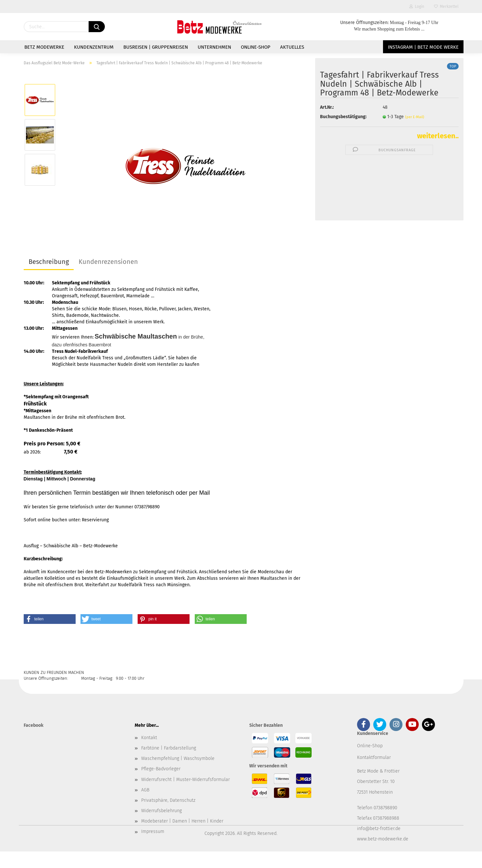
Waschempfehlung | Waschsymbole (178, 758)
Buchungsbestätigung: (343, 117)
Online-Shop (256, 47)
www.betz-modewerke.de (383, 839)
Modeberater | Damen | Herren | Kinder (182, 821)
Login (417, 6)
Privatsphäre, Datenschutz (168, 800)
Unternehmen (214, 47)
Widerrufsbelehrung (161, 811)
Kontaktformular (374, 757)
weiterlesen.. (438, 136)
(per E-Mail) (415, 117)
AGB (145, 790)
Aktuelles (292, 47)
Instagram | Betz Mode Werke (423, 47)
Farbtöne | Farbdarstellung (169, 748)
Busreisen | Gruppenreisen (156, 47)
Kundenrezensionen (108, 262)
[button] (50, 619)
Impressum (153, 831)
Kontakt (149, 738)
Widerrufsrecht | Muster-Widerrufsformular (185, 780)
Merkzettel (446, 6)
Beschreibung (49, 262)
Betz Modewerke (44, 47)
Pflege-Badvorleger (161, 769)
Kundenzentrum (94, 47)
